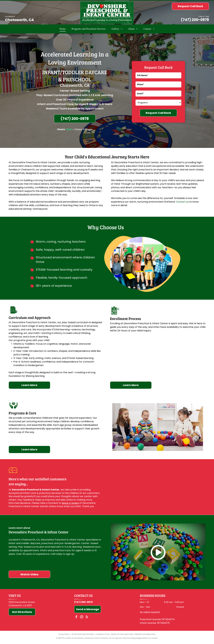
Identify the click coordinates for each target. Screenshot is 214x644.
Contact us (182, 202)
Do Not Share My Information (83, 634)
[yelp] (87, 617)
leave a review (70, 503)
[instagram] (82, 617)
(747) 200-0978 (195, 20)
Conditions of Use (103, 634)
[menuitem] (63, 29)
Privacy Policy (64, 634)
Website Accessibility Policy (145, 634)
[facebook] (76, 617)
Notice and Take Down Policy (122, 634)
